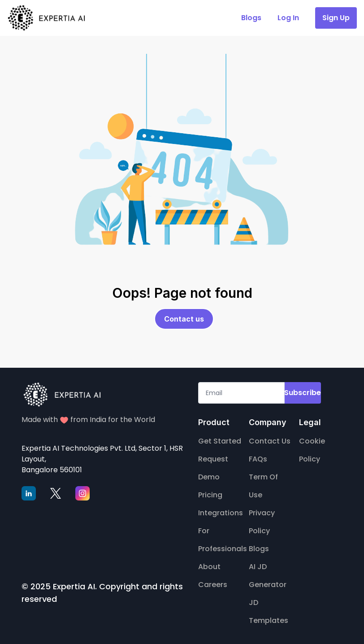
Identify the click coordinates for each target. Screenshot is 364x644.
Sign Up (336, 18)
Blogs (259, 549)
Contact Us (270, 441)
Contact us (184, 319)
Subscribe (303, 393)
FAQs (258, 459)
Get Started (220, 441)
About (209, 567)
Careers (213, 585)
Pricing (210, 495)
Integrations (221, 513)
